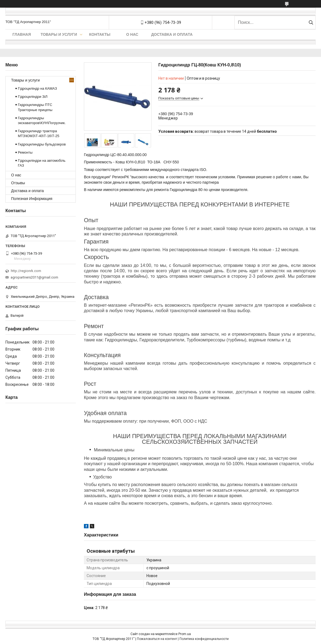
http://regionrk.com (26, 271)
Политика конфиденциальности (204, 639)
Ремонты (25, 152)
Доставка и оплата (172, 34)
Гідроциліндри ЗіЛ (33, 97)
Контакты (100, 34)
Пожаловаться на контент (157, 639)
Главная (22, 34)
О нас (132, 34)
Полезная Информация (32, 199)
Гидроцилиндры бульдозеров (42, 144)
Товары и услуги (59, 34)
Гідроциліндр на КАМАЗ (37, 88)
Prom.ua (185, 634)
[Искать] (311, 22)
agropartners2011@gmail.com (34, 277)
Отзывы (18, 183)
